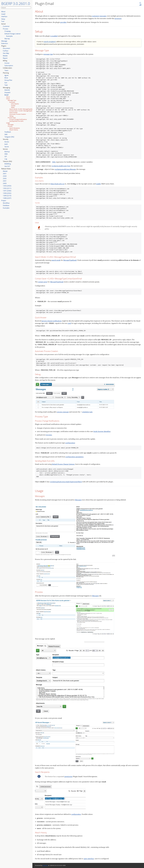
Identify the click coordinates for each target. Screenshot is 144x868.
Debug (11, 116)
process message (63, 412)
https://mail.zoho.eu (57, 184)
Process (5, 29)
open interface (89, 859)
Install (3, 14)
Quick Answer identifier (102, 431)
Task (6, 85)
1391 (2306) (7, 191)
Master (5, 171)
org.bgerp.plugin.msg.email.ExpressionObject (66, 482)
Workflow (6, 203)
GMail (13, 107)
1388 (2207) (7, 198)
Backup (7, 152)
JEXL (54, 162)
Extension (5, 43)
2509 (5, 176)
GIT (6, 156)
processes (118, 18)
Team (6, 70)
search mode (56, 260)
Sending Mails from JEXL (16, 121)
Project (4, 200)
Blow (6, 78)
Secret (7, 147)
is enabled (54, 36)
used (69, 323)
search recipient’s (50, 42)
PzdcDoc (45, 865)
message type (48, 54)
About (3, 12)
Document (6, 48)
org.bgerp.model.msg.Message (65, 169)
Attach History (14, 130)
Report (5, 58)
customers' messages (99, 16)
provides (63, 22)
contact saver (43, 282)
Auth (6, 144)
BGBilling (8, 164)
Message (4, 41)
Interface (4, 16)
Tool (3, 21)
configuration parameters (74, 457)
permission (68, 776)
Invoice (7, 63)
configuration (70, 443)
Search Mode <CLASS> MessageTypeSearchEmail (24, 109)
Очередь (8, 31)
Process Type (12, 118)
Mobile (5, 56)
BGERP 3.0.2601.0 (16, 4)
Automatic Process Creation (18, 114)
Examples (9, 36)
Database (6, 205)
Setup (3, 19)
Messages (11, 125)
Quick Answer (13, 112)
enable (98, 184)
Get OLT (7, 166)
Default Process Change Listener (63, 464)
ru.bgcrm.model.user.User (61, 166)
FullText (6, 51)
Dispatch (7, 92)
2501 (5, 181)
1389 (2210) (7, 196)
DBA (6, 154)
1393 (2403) (7, 186)
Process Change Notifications (18, 119)
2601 (5, 174)
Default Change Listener (12, 34)
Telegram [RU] (9, 137)
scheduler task (87, 412)
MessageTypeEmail (70, 260)
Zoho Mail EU (15, 104)
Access (7, 142)
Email (6, 95)
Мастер (7, 39)
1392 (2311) (7, 188)
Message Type (12, 100)
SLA (6, 83)
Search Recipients (15, 128)
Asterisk (7, 90)
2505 (5, 178)
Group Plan (8, 80)
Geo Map (6, 53)
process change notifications (52, 321)
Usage (8, 123)
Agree (6, 75)
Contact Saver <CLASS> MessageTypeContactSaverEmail (26, 111)
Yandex (13, 106)
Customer (6, 26)
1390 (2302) (7, 193)
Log (6, 159)
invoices (49, 435)
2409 (5, 183)
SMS (6, 134)
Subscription (9, 65)
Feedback (8, 132)
